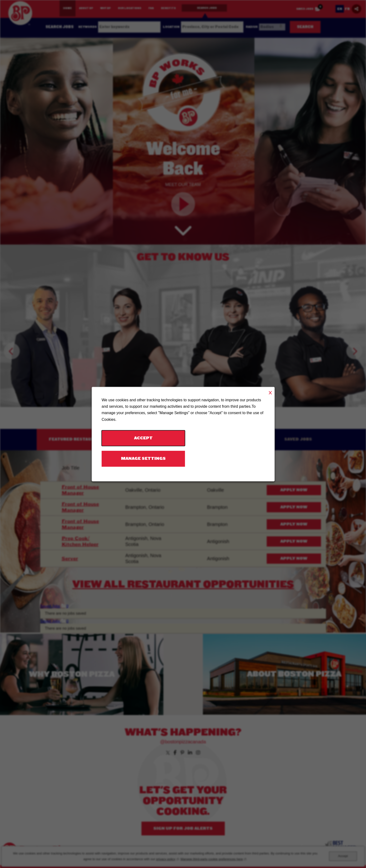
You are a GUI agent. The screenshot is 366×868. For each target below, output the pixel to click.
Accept (143, 438)
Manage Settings (143, 459)
